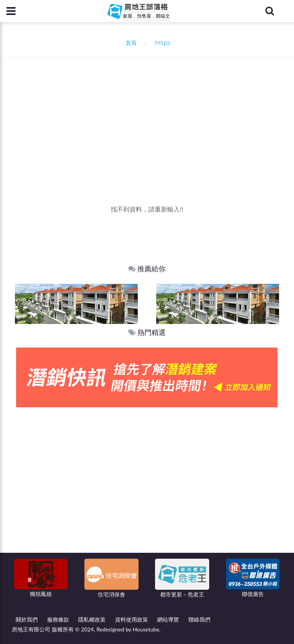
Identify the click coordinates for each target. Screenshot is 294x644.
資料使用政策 (131, 619)
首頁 (129, 43)
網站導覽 (168, 619)
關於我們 (27, 619)
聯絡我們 (199, 619)
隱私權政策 (92, 619)
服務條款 (58, 619)
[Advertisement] (150, 116)
